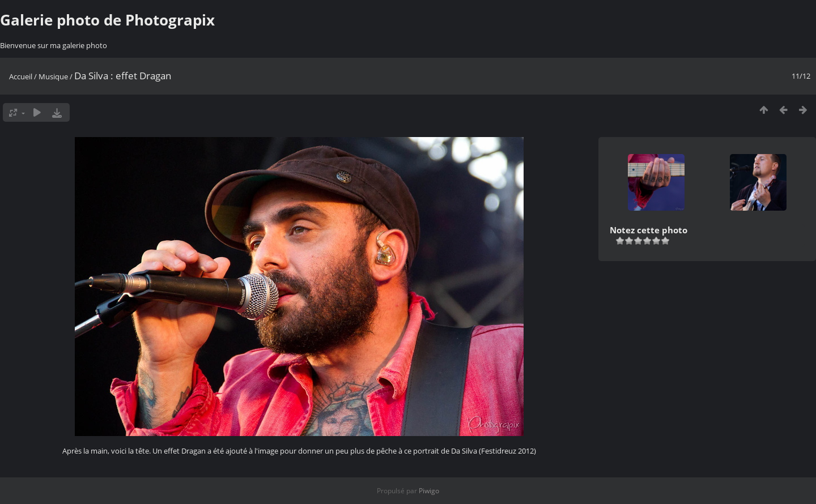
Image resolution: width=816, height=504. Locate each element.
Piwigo (429, 491)
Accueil (21, 76)
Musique (53, 76)
